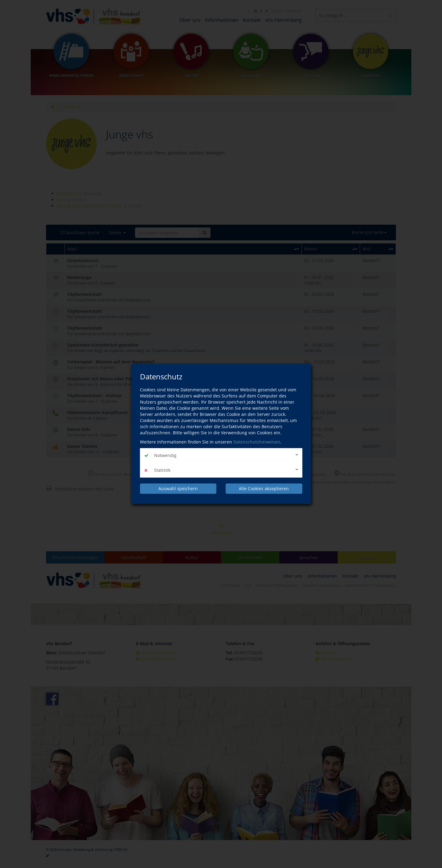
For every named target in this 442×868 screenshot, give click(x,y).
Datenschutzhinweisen (257, 442)
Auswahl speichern (178, 488)
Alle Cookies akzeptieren (264, 488)
